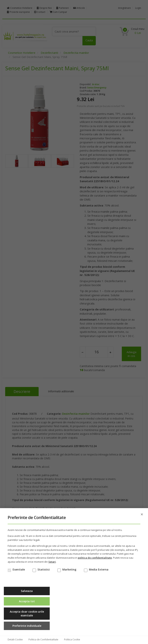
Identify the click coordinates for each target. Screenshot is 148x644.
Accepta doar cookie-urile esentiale (27, 613)
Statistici (44, 569)
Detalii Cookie (15, 640)
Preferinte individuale (27, 626)
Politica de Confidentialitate (43, 640)
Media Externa (99, 569)
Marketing (69, 569)
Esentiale (19, 569)
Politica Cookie (72, 640)
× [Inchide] (142, 514)
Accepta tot (27, 601)
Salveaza (27, 591)
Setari (52, 562)
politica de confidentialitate (95, 558)
